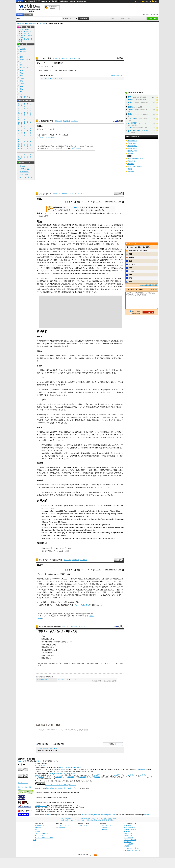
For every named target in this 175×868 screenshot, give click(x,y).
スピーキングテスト (27, 177)
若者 (115, 579)
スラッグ (110, 595)
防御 (96, 435)
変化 (90, 579)
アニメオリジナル (117, 581)
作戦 (103, 355)
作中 (90, 590)
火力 (51, 548)
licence (147, 815)
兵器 (101, 432)
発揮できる (48, 70)
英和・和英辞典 (42, 1)
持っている (105, 581)
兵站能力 (131, 110)
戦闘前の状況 (132, 148)
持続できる (68, 70)
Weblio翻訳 (127, 831)
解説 (70, 574)
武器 (107, 448)
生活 (21, 76)
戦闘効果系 (131, 161)
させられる (96, 579)
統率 (56, 467)
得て (87, 590)
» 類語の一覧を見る (117, 76)
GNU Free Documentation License (71, 768)
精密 (131, 254)
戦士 (45, 592)
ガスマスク (84, 456)
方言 (21, 94)
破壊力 (47, 79)
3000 (120, 579)
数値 (67, 584)
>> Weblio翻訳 (153, 289)
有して (64, 579)
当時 (42, 587)
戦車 (81, 487)
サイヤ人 (53, 581)
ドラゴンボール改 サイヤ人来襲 (138, 131)
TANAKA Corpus (23, 783)
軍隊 (43, 647)
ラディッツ (61, 581)
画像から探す (61, 827)
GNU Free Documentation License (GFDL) (62, 773)
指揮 (46, 343)
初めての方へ (146, 15)
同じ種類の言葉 (31, 24)
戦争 (43, 642)
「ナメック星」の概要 (82, 605)
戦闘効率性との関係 (134, 166)
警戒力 (130, 114)
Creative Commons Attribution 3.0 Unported (59, 788)
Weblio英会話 (25, 169)
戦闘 (41, 70)
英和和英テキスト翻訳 (48, 725)
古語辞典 (73, 1)
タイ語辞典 (127, 842)
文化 (21, 73)
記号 (20, 159)
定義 (131, 278)
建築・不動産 (24, 68)
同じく (82, 579)
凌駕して (87, 587)
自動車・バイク (25, 60)
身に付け (92, 595)
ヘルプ (156, 1)
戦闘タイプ (55, 584)
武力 (56, 79)
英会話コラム (25, 166)
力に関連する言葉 (42, 679)
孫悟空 (47, 595)
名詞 (39, 135)
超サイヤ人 (68, 592)
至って (114, 584)
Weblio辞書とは (39, 825)
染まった (62, 595)
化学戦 (103, 456)
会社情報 (104, 827)
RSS (96, 855)
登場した (42, 584)
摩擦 (69, 548)
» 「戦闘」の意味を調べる (46, 137)
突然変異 (73, 595)
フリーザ (78, 581)
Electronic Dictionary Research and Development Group (98, 815)
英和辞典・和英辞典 (130, 829)
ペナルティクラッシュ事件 (138, 250)
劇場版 (118, 592)
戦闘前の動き (132, 141)
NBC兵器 (54, 453)
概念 (44, 24)
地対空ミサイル (89, 448)
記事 (51, 574)
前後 (76, 584)
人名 (21, 92)
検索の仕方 (38, 827)
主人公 (85, 592)
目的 (48, 642)
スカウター (132, 119)
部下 (84, 581)
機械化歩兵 (74, 487)
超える (78, 590)
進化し (50, 592)
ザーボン (71, 587)
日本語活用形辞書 (46, 121)
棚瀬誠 (132, 257)
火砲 (48, 392)
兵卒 (129, 128)
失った (50, 644)
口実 (131, 268)
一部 (39, 579)
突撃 (120, 370)
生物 (21, 86)
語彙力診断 (24, 174)
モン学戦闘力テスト (135, 123)
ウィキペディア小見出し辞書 (50, 560)
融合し (109, 587)
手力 (72, 679)
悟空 (73, 579)
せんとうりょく (49, 129)
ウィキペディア (45, 194)
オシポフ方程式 (47, 551)
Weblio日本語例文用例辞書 (50, 627)
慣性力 (60, 679)
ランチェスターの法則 (62, 551)
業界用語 (23, 52)
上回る (93, 581)
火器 (106, 370)
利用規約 (37, 831)
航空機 (71, 392)
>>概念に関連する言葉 (109, 681)
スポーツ (23, 84)
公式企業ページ (106, 825)
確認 (131, 282)
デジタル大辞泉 (45, 58)
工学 (21, 65)
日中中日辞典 (53, 1)
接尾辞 (52, 135)
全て (19, 47)
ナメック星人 (46, 579)
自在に (86, 579)
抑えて (80, 592)
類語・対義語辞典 (30, 1)
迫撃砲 (53, 392)
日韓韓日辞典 (64, 1)
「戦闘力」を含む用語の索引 (47, 748)
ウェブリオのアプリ (63, 825)
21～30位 (146, 247)
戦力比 (56, 548)
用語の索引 (65, 58)
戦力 (76, 70)
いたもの (65, 135)
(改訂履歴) (61, 769)
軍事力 (52, 79)
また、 (57, 70)
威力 (42, 79)
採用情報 (104, 829)
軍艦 (43, 639)
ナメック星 (43, 574)
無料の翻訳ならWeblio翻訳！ (54, 8)
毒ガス (99, 453)
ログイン (138, 1)
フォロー (132, 271)
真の (45, 590)
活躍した (106, 592)
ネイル (108, 584)
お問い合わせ (76, 148)
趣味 (21, 81)
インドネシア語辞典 (130, 840)
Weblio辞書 (141, 769)
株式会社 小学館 (40, 765)
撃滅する (65, 642)
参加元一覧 (154, 15)
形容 (118, 590)
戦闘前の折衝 (132, 146)
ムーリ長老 (105, 579)
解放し (52, 590)
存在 (122, 587)
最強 (93, 584)
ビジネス (23, 49)
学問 (21, 70)
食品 (21, 89)
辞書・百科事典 (25, 97)
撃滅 (129, 100)
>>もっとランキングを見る (149, 285)
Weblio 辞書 (148, 1)
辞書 (20, 1)
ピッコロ (98, 587)
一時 (56, 592)
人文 (40, 24)
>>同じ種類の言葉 (95, 681)
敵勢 (52, 655)
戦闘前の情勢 (132, 143)
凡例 (79, 58)
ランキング (73, 58)
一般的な (71, 581)
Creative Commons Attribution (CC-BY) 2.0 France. (61, 785)
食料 (43, 487)
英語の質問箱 (25, 172)
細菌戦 (130, 107)
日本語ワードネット (41, 806)
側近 (62, 587)
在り (71, 642)
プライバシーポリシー (41, 834)
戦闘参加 (131, 171)
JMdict (49, 815)
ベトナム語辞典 (129, 844)
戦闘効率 (45, 548)
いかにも (132, 264)
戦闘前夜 (131, 154)
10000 (72, 584)
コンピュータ (24, 54)
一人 (117, 587)
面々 (75, 592)
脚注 (75, 207)
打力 (75, 679)
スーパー (62, 590)
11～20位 (138, 247)
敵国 (52, 642)
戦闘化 (130, 169)
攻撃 (57, 435)
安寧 (131, 261)
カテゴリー (81, 194)
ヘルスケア (23, 78)
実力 (82, 590)
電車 (21, 57)
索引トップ (57, 58)
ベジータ (48, 587)
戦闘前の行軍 (132, 151)
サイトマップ (39, 836)
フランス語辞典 (129, 838)
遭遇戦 (113, 467)
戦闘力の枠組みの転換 (135, 159)
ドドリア (79, 587)
